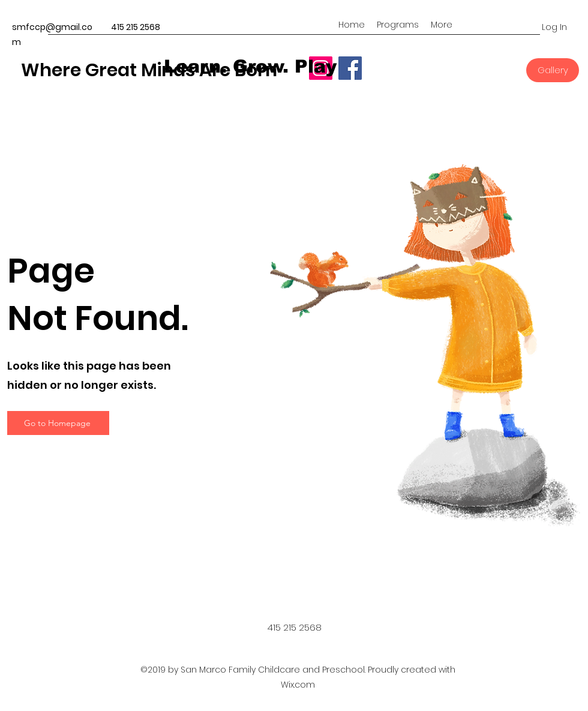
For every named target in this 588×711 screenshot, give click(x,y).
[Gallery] (553, 70)
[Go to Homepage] (58, 423)
